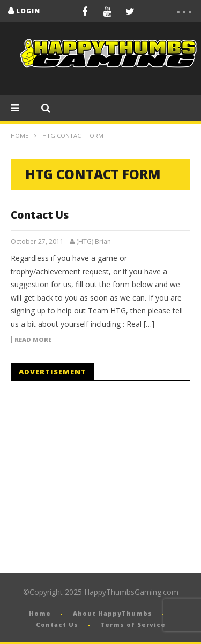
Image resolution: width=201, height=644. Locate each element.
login (28, 11)
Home (20, 136)
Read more (33, 340)
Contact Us (40, 215)
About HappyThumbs (113, 613)
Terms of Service (133, 624)
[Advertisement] (101, 478)
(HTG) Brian (94, 242)
